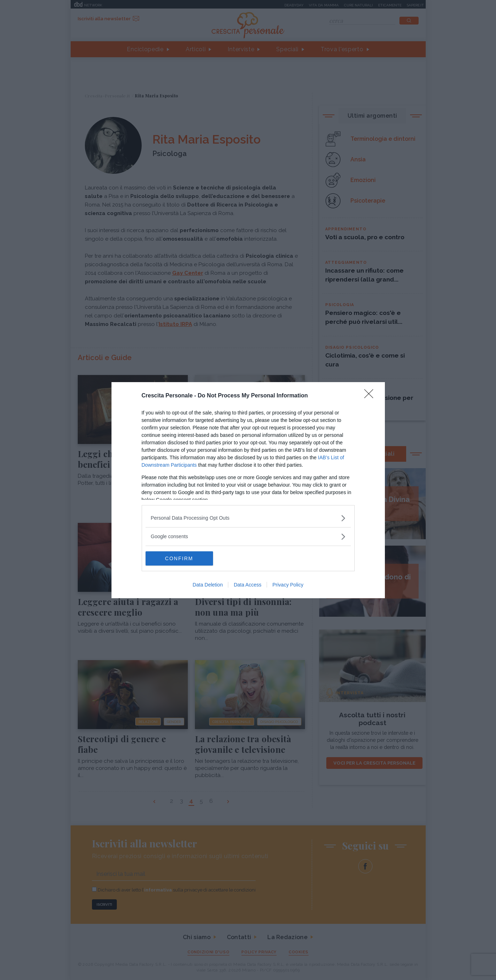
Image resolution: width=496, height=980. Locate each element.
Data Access (247, 585)
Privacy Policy (288, 585)
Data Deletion (208, 585)
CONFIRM (179, 558)
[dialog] (248, 490)
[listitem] (248, 518)
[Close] (371, 396)
